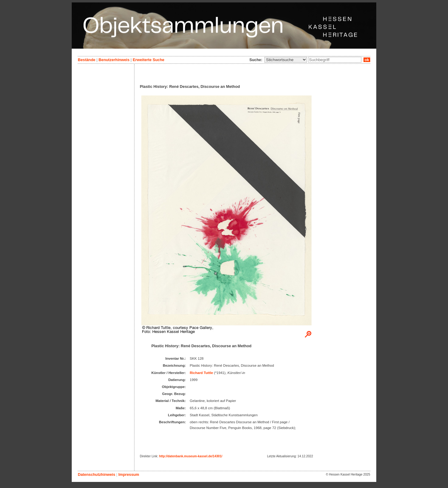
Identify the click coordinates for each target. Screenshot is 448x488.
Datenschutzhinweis (96, 474)
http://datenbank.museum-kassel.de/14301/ (191, 456)
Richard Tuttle (201, 373)
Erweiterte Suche (149, 60)
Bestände (87, 60)
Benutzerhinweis (114, 60)
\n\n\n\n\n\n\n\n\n (286, 60)
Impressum (129, 474)
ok (367, 60)
